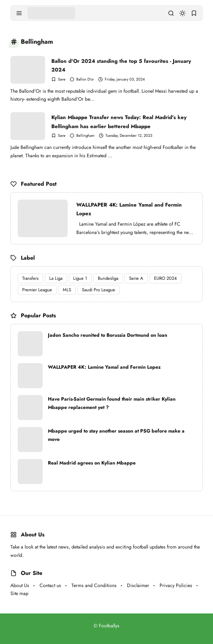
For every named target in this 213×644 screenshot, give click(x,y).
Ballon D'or (85, 79)
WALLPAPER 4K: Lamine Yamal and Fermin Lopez (129, 209)
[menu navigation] (19, 13)
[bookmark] (194, 13)
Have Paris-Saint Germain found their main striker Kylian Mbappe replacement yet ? (112, 403)
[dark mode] (182, 13)
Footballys (109, 626)
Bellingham (86, 136)
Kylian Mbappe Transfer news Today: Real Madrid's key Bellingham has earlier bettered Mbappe (119, 122)
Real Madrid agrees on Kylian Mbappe (92, 463)
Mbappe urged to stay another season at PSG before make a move (116, 435)
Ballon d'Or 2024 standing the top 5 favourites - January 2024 (121, 65)
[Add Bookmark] (58, 79)
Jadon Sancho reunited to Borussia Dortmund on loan (108, 335)
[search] (171, 13)
